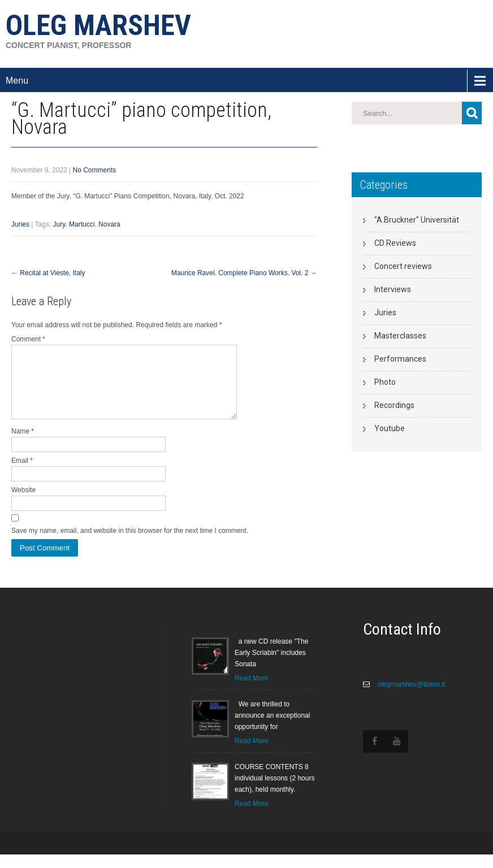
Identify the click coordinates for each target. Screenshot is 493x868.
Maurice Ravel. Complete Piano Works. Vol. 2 (244, 273)
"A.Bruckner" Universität (417, 220)
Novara (109, 224)
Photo (385, 382)
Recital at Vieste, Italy (48, 273)
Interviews (393, 289)
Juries (20, 224)
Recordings (394, 405)
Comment (28, 339)
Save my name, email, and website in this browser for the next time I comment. (130, 544)
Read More (251, 692)
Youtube (390, 428)
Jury (59, 224)
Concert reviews (403, 266)
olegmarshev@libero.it (410, 698)
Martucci (82, 224)
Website (23, 504)
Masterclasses (400, 336)
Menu (17, 81)
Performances (400, 359)
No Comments (95, 170)
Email (22, 474)
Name (23, 445)
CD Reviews (395, 243)
